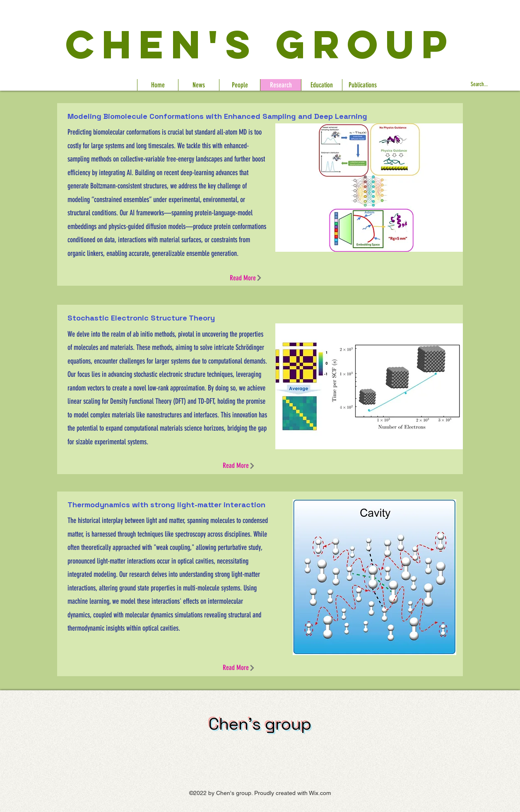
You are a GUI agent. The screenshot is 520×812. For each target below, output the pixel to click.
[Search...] (493, 85)
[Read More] (246, 278)
